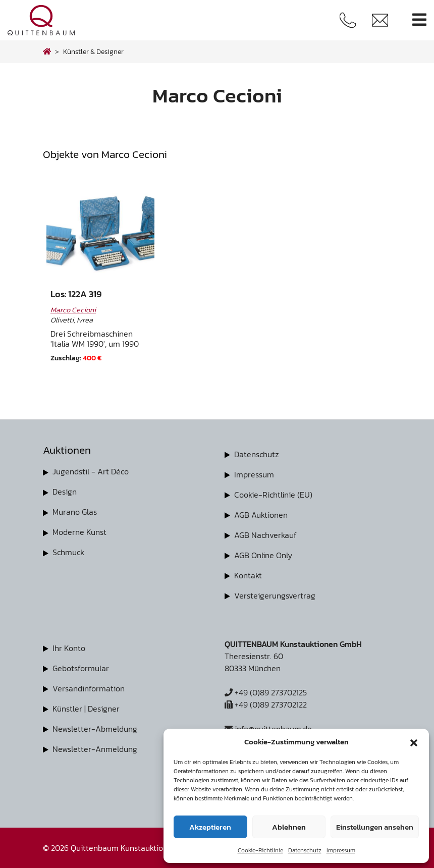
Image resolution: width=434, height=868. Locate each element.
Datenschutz (305, 850)
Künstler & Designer (93, 51)
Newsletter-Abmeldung (95, 729)
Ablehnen (289, 827)
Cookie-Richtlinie (260, 850)
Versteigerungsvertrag (275, 595)
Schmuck (68, 552)
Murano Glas (75, 512)
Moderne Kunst (79, 532)
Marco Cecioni (73, 310)
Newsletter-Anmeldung (95, 749)
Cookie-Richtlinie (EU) (273, 495)
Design (65, 492)
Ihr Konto (69, 648)
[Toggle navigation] (419, 20)
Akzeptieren (210, 827)
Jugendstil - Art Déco (91, 471)
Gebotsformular (81, 668)
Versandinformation (89, 688)
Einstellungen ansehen (375, 827)
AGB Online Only (263, 555)
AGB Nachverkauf (265, 535)
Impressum (341, 850)
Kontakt (248, 575)
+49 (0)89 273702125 (266, 692)
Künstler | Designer (86, 709)
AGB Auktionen (261, 515)
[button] (414, 742)
